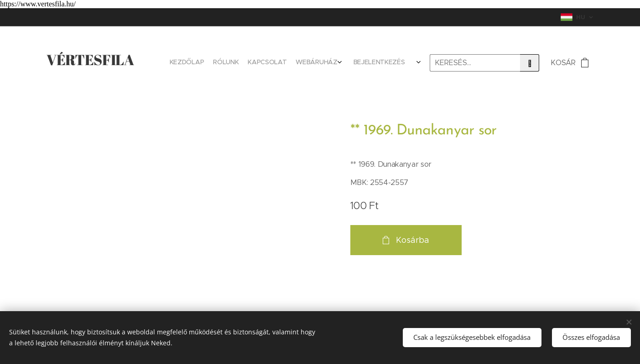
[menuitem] (351, 63)
